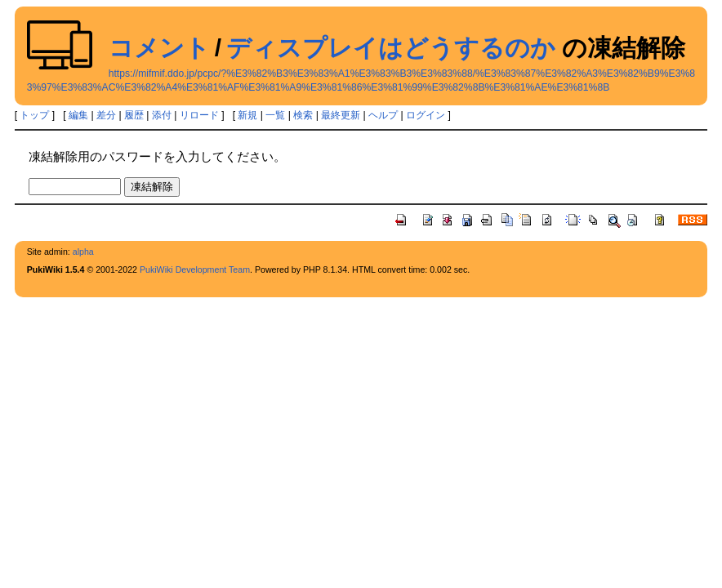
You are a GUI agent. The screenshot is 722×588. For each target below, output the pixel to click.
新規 (247, 115)
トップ (34, 115)
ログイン (426, 115)
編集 (78, 115)
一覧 (275, 115)
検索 (303, 115)
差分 (106, 115)
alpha (83, 252)
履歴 (134, 115)
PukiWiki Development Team (195, 269)
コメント (159, 48)
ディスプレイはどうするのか (391, 48)
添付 (162, 115)
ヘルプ (383, 115)
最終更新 (341, 115)
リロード (199, 115)
